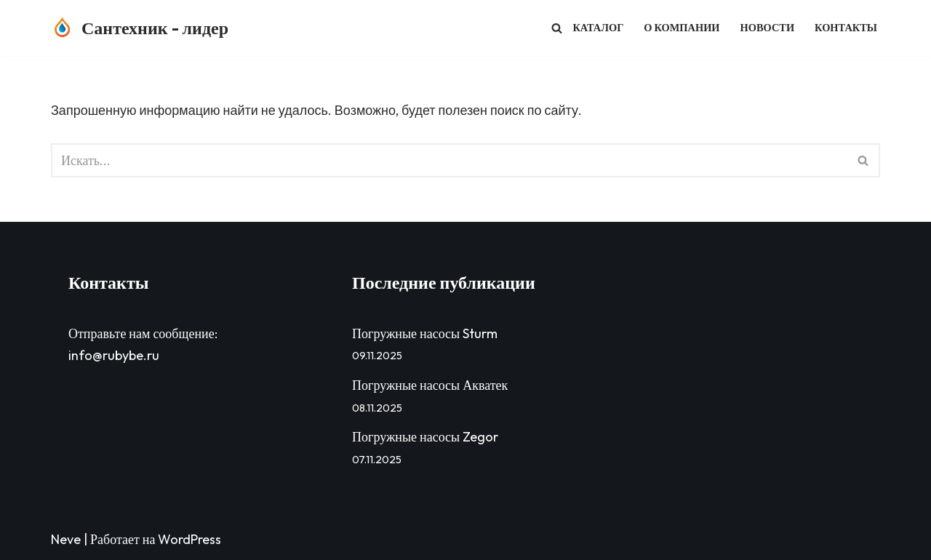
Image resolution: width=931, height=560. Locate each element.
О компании (682, 28)
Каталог (598, 28)
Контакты (846, 28)
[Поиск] (557, 28)
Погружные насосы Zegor (427, 437)
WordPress (189, 539)
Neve (66, 539)
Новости (768, 28)
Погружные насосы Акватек (431, 385)
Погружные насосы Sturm (426, 333)
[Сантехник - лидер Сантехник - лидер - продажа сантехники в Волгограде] (140, 28)
